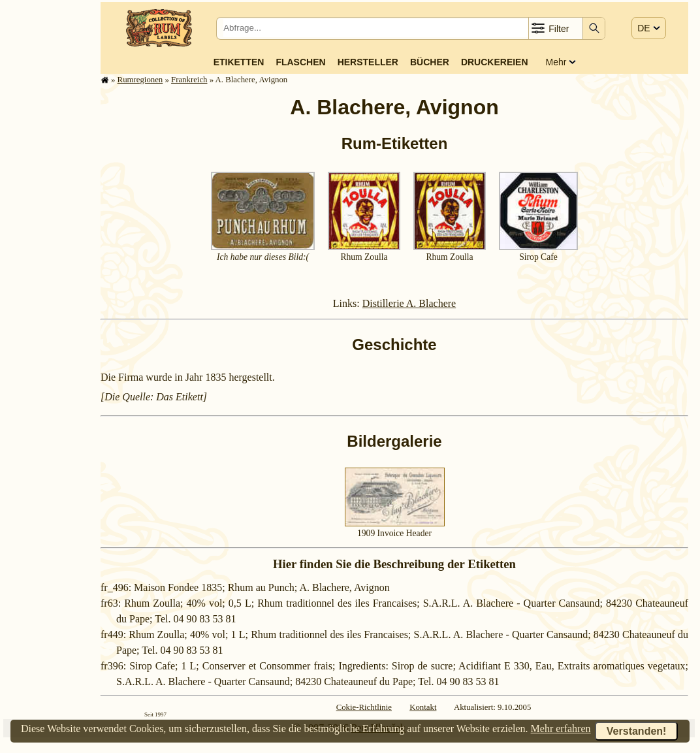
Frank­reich (189, 80)
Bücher (430, 62)
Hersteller (368, 62)
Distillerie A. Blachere (409, 303)
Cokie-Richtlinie (364, 707)
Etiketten (239, 62)
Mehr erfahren (561, 729)
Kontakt (423, 707)
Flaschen (300, 62)
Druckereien (495, 62)
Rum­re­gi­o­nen (140, 80)
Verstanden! (637, 731)
